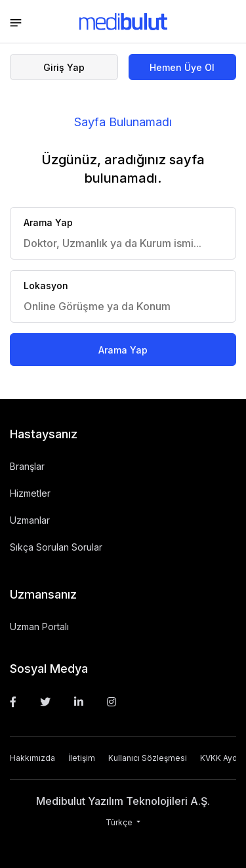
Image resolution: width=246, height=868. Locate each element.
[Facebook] (13, 702)
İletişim (82, 758)
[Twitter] (45, 702)
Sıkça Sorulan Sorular (56, 547)
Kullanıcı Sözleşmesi (148, 758)
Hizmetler (30, 493)
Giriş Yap (64, 67)
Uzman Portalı (39, 627)
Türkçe (120, 822)
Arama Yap (123, 350)
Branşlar (27, 466)
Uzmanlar (30, 520)
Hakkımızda (32, 758)
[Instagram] (112, 702)
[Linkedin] (79, 702)
